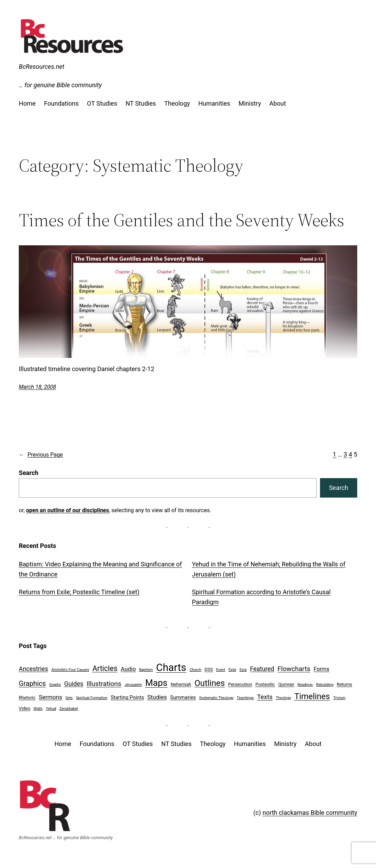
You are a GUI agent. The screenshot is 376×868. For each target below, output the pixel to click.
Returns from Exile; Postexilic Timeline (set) (79, 592)
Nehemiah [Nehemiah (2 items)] (181, 684)
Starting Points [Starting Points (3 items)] (127, 698)
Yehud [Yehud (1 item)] (51, 709)
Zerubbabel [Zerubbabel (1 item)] (69, 709)
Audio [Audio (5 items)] (128, 669)
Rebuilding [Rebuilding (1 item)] (325, 685)
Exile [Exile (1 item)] (232, 670)
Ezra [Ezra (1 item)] (243, 670)
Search (29, 473)
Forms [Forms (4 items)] (322, 669)
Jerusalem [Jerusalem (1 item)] (133, 685)
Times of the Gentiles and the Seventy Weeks (182, 220)
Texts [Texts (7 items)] (265, 697)
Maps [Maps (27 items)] (156, 683)
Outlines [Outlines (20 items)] (210, 683)
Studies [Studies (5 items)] (157, 697)
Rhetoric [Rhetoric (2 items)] (27, 698)
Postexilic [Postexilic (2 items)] (265, 684)
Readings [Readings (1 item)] (305, 685)
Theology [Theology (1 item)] (283, 698)
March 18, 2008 (37, 387)
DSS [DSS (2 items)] (209, 669)
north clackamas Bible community (310, 813)
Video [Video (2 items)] (25, 708)
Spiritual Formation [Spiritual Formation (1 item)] (92, 698)
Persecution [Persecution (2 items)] (240, 684)
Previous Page (41, 455)
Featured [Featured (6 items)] (262, 669)
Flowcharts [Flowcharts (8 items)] (294, 669)
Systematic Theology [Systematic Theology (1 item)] (216, 698)
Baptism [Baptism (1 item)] (146, 670)
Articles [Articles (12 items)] (105, 668)
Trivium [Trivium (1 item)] (339, 698)
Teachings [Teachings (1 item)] (245, 698)
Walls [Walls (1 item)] (38, 709)
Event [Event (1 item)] (221, 670)
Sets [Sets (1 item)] (69, 698)
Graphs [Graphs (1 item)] (55, 685)
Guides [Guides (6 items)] (74, 684)
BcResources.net (42, 67)
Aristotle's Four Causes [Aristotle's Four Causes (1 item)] (70, 670)
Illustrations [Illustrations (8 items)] (104, 684)
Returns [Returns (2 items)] (345, 684)
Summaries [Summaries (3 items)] (183, 698)
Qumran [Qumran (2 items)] (286, 684)
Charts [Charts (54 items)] (171, 668)
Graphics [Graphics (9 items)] (32, 684)
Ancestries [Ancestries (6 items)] (33, 669)
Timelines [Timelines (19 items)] (312, 696)
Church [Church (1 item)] (195, 670)
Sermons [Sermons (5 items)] (51, 697)
